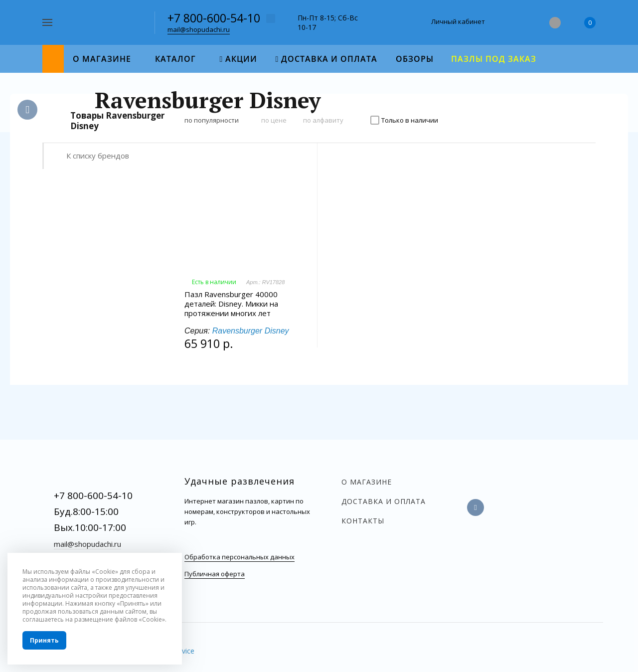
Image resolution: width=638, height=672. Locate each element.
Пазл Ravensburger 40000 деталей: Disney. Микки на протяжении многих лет (231, 304)
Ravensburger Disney (251, 331)
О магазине (367, 482)
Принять (44, 640)
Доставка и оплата (384, 501)
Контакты (363, 521)
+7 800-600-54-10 (214, 18)
